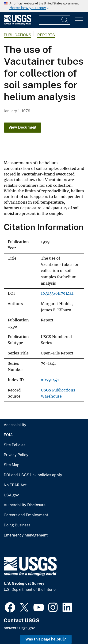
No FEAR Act (15, 485)
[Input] (54, 20)
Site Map (12, 465)
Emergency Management (26, 535)
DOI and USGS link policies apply (33, 475)
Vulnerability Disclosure (25, 505)
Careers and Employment (26, 515)
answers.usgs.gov (19, 628)
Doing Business (17, 525)
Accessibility (15, 425)
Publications (17, 35)
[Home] (17, 24)
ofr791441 (50, 380)
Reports (46, 35)
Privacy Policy (16, 455)
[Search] (65, 20)
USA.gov (11, 495)
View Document (23, 127)
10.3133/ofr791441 (57, 293)
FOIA (8, 435)
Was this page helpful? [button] (46, 639)
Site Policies (15, 445)
